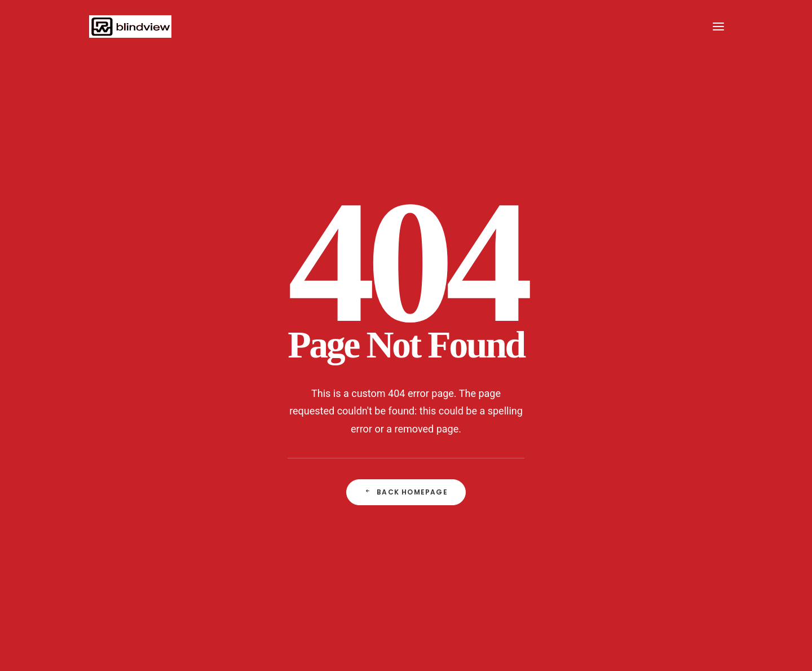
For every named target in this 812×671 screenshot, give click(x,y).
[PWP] (129, 27)
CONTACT (237, 603)
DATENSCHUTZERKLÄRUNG (323, 603)
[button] (718, 27)
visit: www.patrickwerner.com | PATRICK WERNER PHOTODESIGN (554, 603)
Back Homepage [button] (406, 359)
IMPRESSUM (172, 603)
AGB (404, 603)
